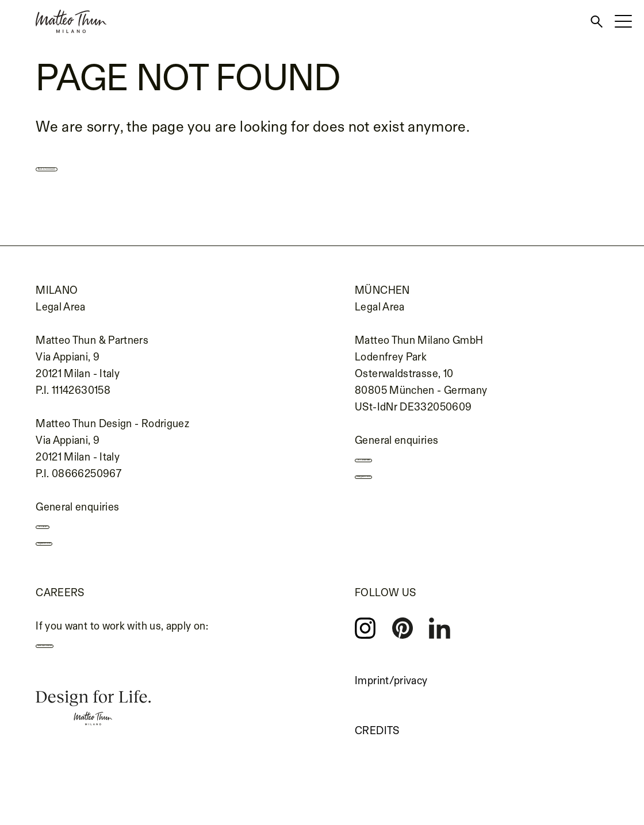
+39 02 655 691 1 (84, 531)
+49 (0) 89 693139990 (416, 465)
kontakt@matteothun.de (421, 488)
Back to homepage (109, 165)
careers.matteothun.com (102, 663)
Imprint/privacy (391, 695)
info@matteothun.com (97, 554)
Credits (377, 745)
